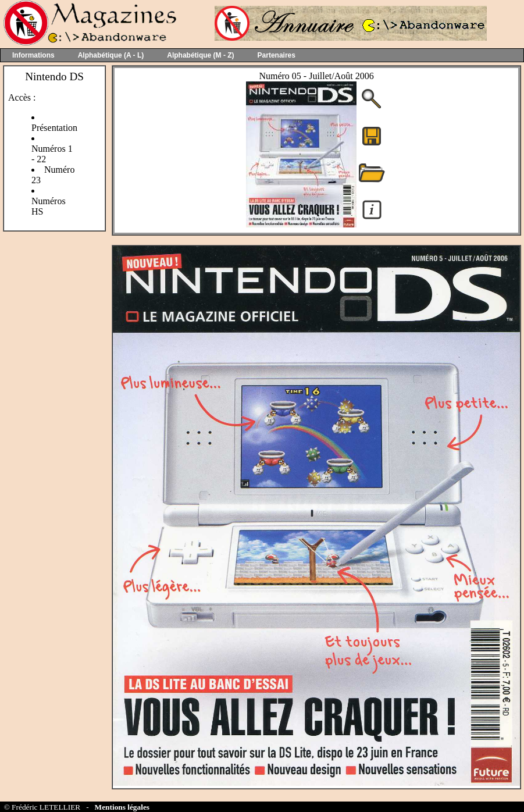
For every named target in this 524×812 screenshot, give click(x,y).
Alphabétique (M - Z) (200, 55)
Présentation (54, 128)
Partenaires (277, 55)
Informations (33, 55)
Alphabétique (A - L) (111, 55)
